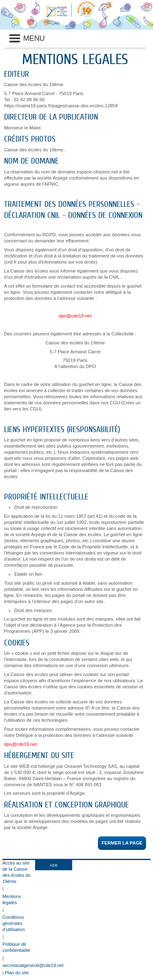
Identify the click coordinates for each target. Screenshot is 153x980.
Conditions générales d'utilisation (14, 923)
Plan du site (17, 973)
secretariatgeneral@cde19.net (33, 965)
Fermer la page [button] (122, 843)
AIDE (54, 865)
